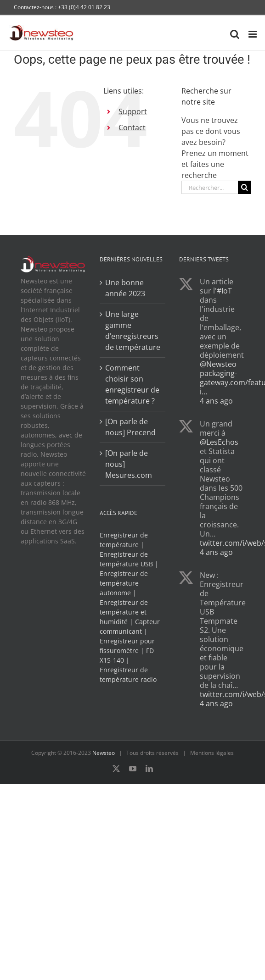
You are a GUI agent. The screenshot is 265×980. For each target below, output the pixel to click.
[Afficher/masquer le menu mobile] (253, 34)
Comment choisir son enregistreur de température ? (132, 384)
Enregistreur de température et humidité (124, 612)
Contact (132, 127)
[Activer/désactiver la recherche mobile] (235, 34)
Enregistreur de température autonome (124, 583)
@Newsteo (218, 364)
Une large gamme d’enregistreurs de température (133, 331)
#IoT (224, 291)
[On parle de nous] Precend (130, 427)
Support (133, 111)
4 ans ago (216, 401)
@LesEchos (219, 442)
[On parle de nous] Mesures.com (129, 464)
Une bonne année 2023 (125, 288)
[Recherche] (245, 187)
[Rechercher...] (210, 187)
